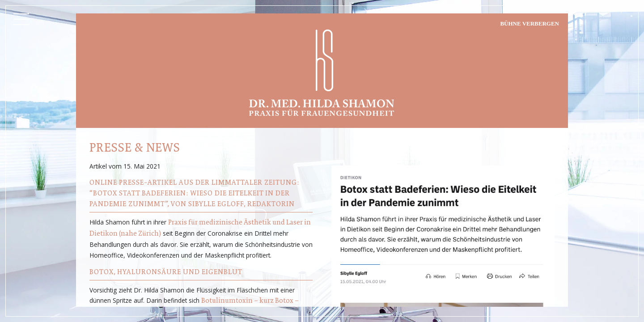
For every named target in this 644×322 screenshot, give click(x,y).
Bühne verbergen (530, 23)
